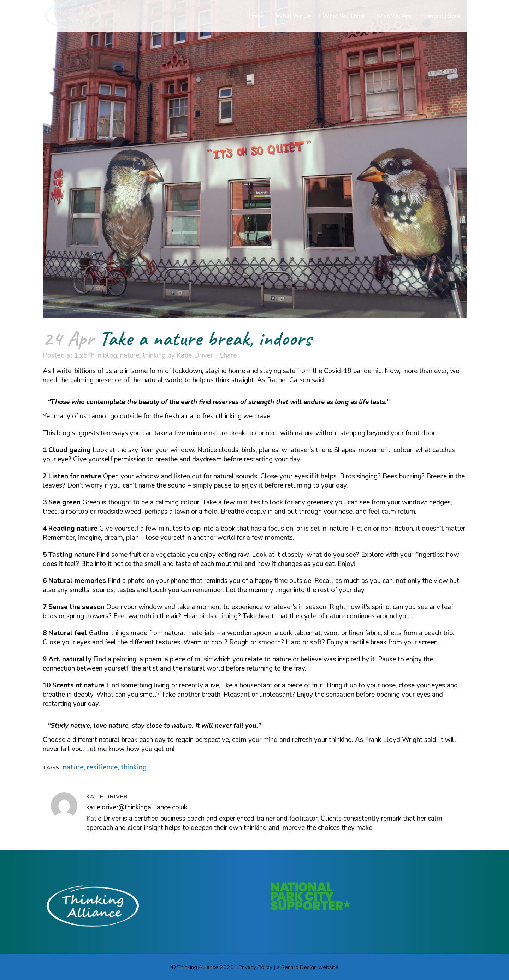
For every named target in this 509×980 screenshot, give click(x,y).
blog (110, 355)
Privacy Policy (255, 967)
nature (130, 355)
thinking (154, 355)
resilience (102, 767)
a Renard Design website (308, 967)
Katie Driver (195, 355)
